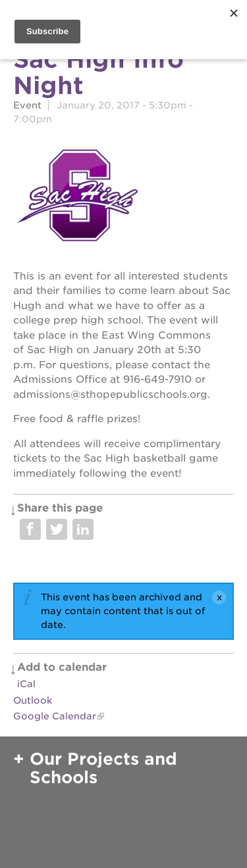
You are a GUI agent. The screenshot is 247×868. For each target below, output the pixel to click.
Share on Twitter (57, 529)
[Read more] (123, 197)
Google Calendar (55, 716)
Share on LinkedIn (83, 529)
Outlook (33, 700)
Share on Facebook (30, 529)
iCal (26, 684)
